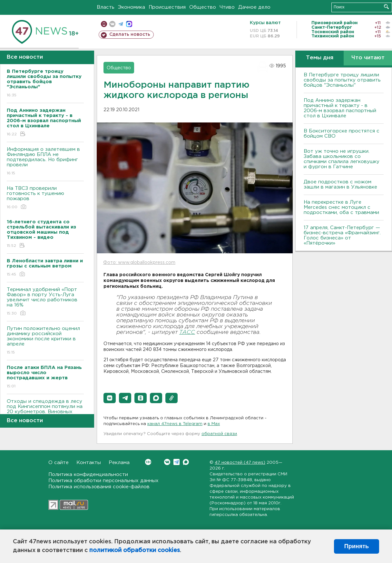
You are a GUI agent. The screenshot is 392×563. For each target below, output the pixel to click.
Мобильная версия (104, 24)
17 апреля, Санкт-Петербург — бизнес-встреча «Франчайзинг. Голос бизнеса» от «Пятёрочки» (342, 235)
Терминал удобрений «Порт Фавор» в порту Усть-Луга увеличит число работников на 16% (45, 302)
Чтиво (227, 7)
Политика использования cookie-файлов (99, 487)
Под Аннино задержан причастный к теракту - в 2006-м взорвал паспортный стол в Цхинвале (340, 108)
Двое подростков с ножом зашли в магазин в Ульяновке (340, 184)
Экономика (132, 7)
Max (186, 462)
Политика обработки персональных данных (103, 481)
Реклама (119, 463)
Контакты (89, 463)
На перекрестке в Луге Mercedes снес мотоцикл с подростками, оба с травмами (341, 207)
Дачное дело (254, 7)
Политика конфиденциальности (88, 475)
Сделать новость (130, 34)
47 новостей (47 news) (240, 463)
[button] (110, 398)
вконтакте (112, 24)
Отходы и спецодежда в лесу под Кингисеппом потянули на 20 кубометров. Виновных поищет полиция (45, 414)
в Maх (214, 424)
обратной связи (219, 434)
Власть (106, 7)
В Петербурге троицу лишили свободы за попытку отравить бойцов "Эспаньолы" (342, 80)
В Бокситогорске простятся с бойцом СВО (342, 134)
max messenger (129, 24)
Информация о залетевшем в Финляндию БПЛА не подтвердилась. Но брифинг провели (45, 162)
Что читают (368, 58)
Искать (386, 7)
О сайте (59, 463)
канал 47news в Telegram (175, 424)
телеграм (121, 24)
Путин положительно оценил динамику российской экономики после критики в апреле (45, 341)
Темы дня (320, 58)
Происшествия (167, 7)
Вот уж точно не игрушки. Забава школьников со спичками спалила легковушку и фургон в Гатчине (342, 159)
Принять (357, 546)
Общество (203, 7)
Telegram (176, 462)
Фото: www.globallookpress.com (139, 263)
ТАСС (187, 332)
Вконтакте (148, 462)
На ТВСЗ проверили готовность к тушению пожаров (45, 198)
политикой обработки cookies (135, 550)
